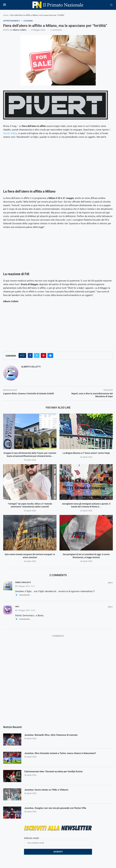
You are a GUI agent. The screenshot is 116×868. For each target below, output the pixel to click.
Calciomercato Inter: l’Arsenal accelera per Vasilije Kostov (56, 772)
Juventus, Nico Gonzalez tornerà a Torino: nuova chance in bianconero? (63, 753)
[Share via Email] (50, 355)
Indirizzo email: (58, 841)
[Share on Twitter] (37, 355)
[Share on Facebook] (30, 355)
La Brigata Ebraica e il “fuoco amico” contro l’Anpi (86, 453)
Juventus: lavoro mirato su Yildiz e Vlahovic (48, 790)
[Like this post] (23, 355)
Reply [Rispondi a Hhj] (110, 607)
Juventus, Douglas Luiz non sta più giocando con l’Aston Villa (57, 808)
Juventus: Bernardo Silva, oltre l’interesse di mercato (53, 735)
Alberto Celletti (19, 30)
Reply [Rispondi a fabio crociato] (110, 583)
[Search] (111, 5)
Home (6, 15)
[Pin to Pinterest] (43, 355)
